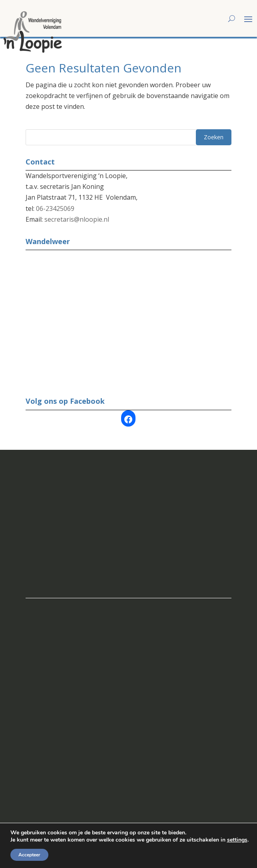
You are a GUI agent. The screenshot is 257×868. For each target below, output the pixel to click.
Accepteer (29, 855)
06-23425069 (55, 208)
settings (237, 840)
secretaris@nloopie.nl (77, 219)
